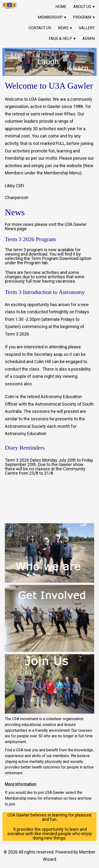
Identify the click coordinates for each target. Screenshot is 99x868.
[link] (9, 6)
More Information (21, 784)
